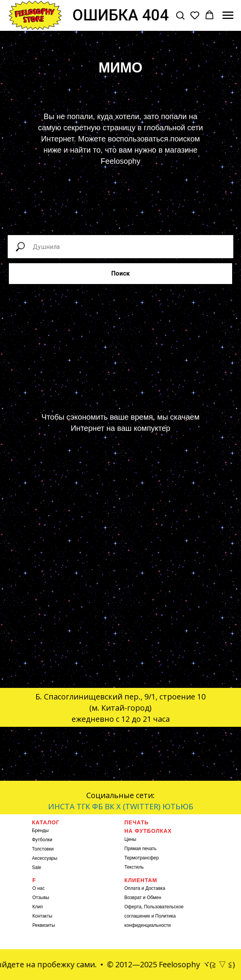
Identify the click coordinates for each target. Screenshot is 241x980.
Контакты (42, 916)
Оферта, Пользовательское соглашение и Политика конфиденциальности (154, 916)
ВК (110, 806)
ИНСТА (61, 806)
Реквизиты (44, 925)
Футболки (42, 840)
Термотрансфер (141, 858)
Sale (37, 867)
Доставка (156, 888)
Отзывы (41, 898)
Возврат (133, 898)
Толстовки (43, 849)
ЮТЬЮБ (178, 806)
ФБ (97, 806)
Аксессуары (45, 858)
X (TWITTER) (138, 806)
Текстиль (134, 867)
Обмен (154, 898)
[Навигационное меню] (228, 15)
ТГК (83, 806)
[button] (180, 15)
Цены (130, 839)
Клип (38, 907)
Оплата (132, 888)
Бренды (40, 830)
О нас (38, 888)
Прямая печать (141, 849)
